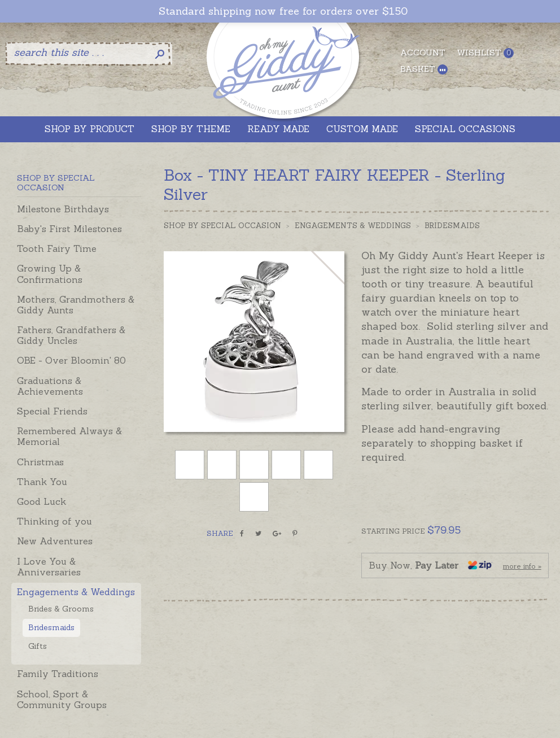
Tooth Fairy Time (57, 248)
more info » (522, 566)
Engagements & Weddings (76, 592)
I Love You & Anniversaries (49, 567)
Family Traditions (58, 674)
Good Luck (41, 501)
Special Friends (52, 411)
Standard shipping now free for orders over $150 (283, 11)
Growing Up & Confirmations (50, 274)
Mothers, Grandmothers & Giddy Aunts (76, 305)
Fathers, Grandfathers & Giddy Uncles (71, 335)
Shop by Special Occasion (222, 226)
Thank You (42, 482)
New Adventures (55, 541)
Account (423, 53)
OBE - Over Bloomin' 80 (71, 360)
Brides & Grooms (61, 609)
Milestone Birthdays (63, 209)
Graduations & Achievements (50, 386)
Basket (424, 69)
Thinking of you (54, 521)
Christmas (40, 462)
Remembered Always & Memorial (69, 436)
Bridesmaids (51, 627)
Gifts (38, 646)
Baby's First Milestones (69, 229)
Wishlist (485, 53)
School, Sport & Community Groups (62, 699)
